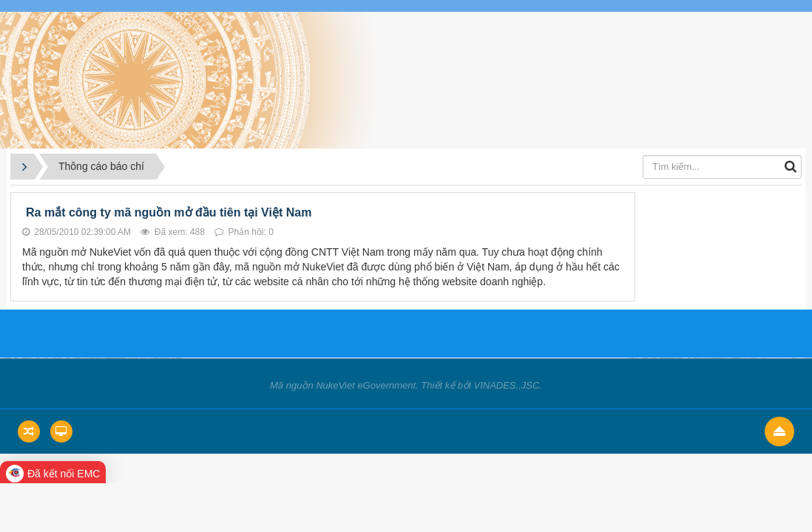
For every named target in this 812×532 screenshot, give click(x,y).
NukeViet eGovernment (366, 385)
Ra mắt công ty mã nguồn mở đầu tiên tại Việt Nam (169, 212)
